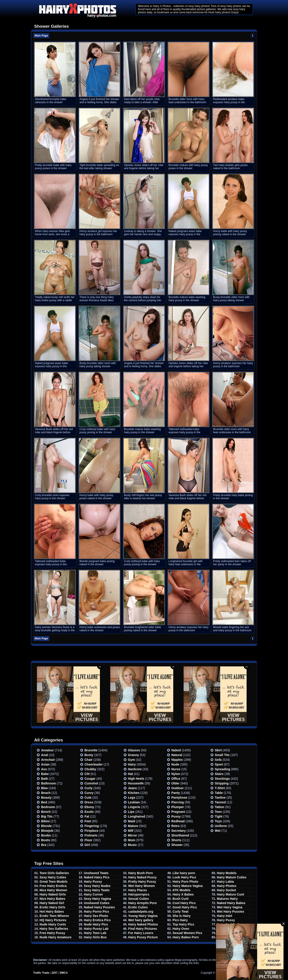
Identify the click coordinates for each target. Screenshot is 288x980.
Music (133, 845)
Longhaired (137, 816)
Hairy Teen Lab (95, 933)
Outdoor (178, 788)
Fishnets (91, 835)
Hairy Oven (181, 929)
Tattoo (220, 807)
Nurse (176, 769)
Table (219, 793)
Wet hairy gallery (141, 920)
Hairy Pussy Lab (96, 929)
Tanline (220, 798)
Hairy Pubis (226, 929)
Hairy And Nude (229, 924)
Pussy (176, 816)
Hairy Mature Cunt (231, 894)
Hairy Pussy (93, 882)
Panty (176, 793)
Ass (44, 769)
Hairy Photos (227, 886)
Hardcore (135, 769)
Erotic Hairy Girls (52, 907)
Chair (89, 760)
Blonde (46, 826)
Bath (45, 779)
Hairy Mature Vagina (188, 886)
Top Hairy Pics (183, 924)
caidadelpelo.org (141, 912)
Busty (89, 755)
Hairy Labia (225, 882)
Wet (218, 831)
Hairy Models (227, 873)
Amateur (48, 750)
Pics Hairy (180, 920)
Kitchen (134, 793)
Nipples (177, 760)
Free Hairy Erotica (53, 886)
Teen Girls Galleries (54, 873)
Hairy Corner (93, 894)
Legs (132, 798)
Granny (134, 755)
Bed (44, 802)
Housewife (136, 783)
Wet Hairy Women (142, 886)
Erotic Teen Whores (54, 916)
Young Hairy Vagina (143, 916)
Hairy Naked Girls (53, 894)
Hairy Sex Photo (96, 916)
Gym (132, 760)
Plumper (178, 807)
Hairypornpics (139, 894)
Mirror (133, 835)
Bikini (45, 821)
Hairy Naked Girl (52, 903)
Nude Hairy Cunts (53, 924)
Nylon (176, 774)
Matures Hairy (227, 899)
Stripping (222, 783)
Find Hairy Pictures (143, 929)
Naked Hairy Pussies (99, 907)
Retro (176, 826)
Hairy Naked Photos (143, 924)
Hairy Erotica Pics (97, 920)
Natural (177, 755)
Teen (218, 812)
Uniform (221, 826)
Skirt (218, 750)
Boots (46, 840)
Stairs (219, 774)
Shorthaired (180, 835)
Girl (87, 845)
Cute (88, 798)
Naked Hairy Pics (97, 877)
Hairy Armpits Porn (143, 903)
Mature (133, 826)
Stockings (222, 779)
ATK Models (181, 890)
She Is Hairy (182, 916)
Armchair (48, 760)
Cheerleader (94, 764)
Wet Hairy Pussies (231, 912)
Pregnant (178, 812)
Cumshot (91, 783)
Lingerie (134, 807)
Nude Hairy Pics (96, 924)
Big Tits (47, 816)
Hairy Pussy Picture (143, 937)
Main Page (41, 36)
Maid (132, 821)
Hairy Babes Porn (186, 937)
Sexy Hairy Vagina (98, 899)
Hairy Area (225, 933)
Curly (89, 788)
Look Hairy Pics (184, 877)
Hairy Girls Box (95, 937)
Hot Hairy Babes (52, 912)
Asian (45, 764)
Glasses (134, 750)
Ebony (89, 807)
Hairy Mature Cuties (232, 877)
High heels (136, 779)
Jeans (133, 788)
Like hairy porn (184, 873)
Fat (87, 816)
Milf (131, 831)
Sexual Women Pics (187, 933)
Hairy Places (138, 890)
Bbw (45, 788)
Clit (87, 774)
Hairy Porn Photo (185, 882)
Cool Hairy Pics (184, 903)
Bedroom (48, 807)
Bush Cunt (181, 899)
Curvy (89, 793)
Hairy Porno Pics (97, 912)
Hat (131, 774)
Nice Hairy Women (53, 890)
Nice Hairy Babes (52, 899)
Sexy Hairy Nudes (97, 886)
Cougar (90, 779)
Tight (219, 816)
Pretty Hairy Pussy (142, 882)
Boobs (46, 835)
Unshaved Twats (96, 873)
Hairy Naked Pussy (142, 877)
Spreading (223, 769)
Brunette (91, 750)
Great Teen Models (54, 882)
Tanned (220, 802)
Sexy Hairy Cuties (53, 877)
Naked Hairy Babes (231, 903)
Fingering (92, 826)
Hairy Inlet (225, 916)
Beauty (46, 798)
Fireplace (91, 831)
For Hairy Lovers (141, 933)
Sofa (218, 760)
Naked (176, 750)
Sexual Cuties (139, 899)
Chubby (90, 769)
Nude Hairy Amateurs (56, 937)
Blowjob (47, 831)
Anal (45, 755)
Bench (46, 812)
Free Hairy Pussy (52, 933)
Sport (219, 764)
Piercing (178, 802)
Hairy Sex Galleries (54, 929)
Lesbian (134, 802)
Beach (46, 793)
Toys (218, 821)
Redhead (178, 821)
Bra (44, 845)
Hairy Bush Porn (141, 873)
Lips (131, 812)
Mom (132, 840)
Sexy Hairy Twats (97, 890)
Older (176, 783)
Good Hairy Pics (185, 907)
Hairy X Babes (183, 894)
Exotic (89, 812)
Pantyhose (179, 798)
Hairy (132, 764)
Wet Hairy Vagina (230, 907)
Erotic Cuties (138, 907)
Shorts (176, 840)
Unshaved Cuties (97, 903)
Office (176, 779)
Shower (177, 845)
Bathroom (49, 783)
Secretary (179, 831)
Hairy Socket (226, 890)
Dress (89, 802)
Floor (89, 840)
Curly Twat (181, 912)
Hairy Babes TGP (230, 937)
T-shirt (220, 788)
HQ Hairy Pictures (53, 920)
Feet (88, 821)
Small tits (222, 755)
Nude (175, 764)
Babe (45, 774)
